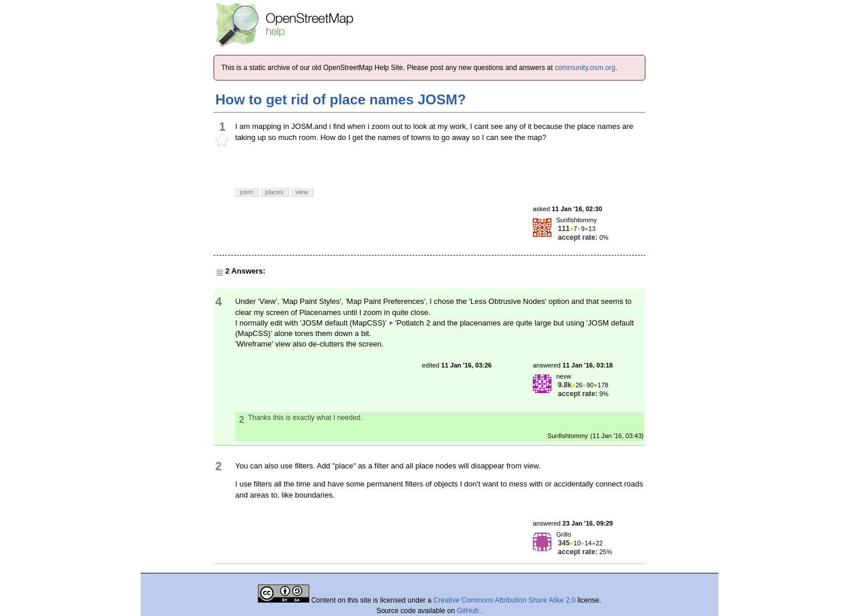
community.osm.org (585, 68)
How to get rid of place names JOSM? (341, 99)
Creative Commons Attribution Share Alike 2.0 (504, 600)
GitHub (469, 611)
